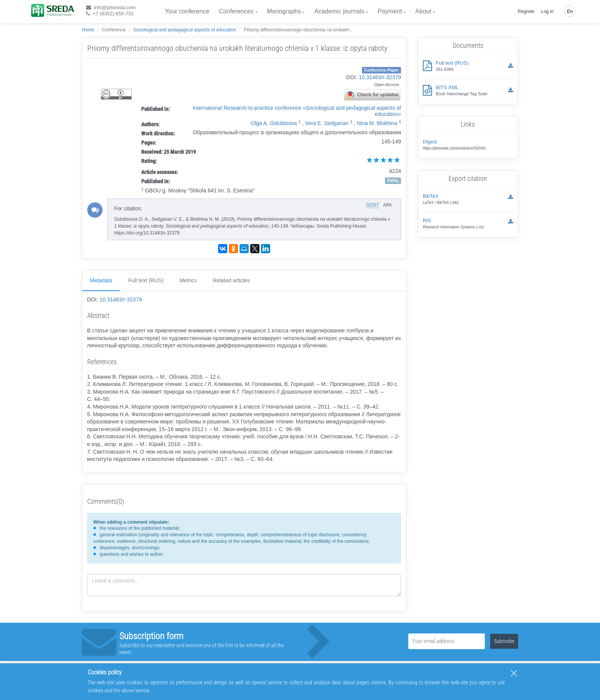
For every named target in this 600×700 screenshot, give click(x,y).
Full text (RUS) (146, 280)
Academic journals (339, 11)
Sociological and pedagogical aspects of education (185, 30)
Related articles (231, 280)
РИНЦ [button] (393, 181)
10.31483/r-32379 (380, 77)
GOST (373, 205)
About (423, 11)
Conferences (236, 11)
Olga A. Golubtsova (274, 123)
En (570, 11)
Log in (547, 11)
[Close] (514, 673)
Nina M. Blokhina (377, 123)
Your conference (187, 11)
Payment (390, 11)
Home (88, 30)
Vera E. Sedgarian (327, 123)
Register (526, 11)
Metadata (101, 280)
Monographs (284, 11)
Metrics (188, 280)
